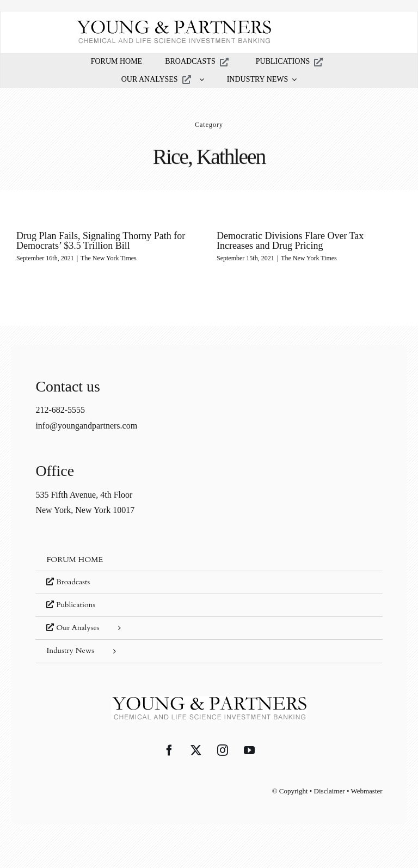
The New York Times (109, 258)
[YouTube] (249, 750)
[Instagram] (223, 750)
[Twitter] (196, 750)
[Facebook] (169, 750)
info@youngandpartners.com (86, 426)
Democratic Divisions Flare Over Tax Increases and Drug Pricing (290, 241)
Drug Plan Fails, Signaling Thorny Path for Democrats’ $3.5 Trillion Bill (101, 241)
